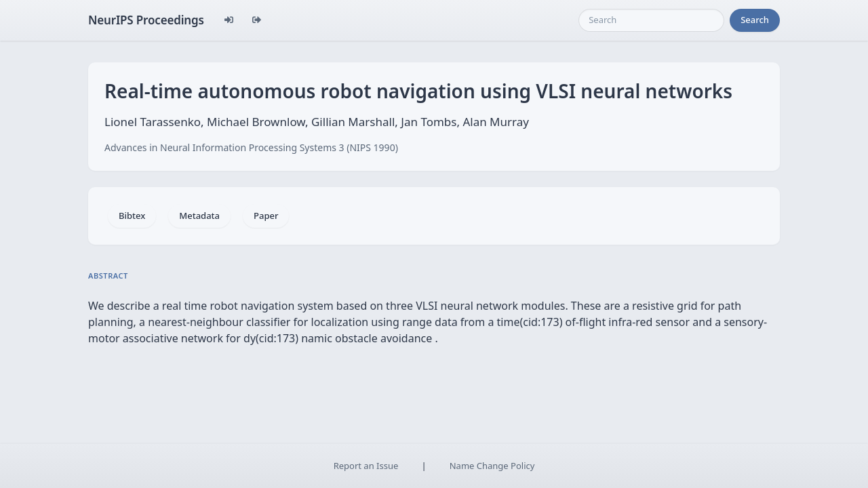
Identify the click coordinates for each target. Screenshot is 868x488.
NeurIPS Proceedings (146, 20)
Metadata (199, 216)
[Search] (651, 20)
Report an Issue (366, 466)
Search (755, 20)
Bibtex (132, 216)
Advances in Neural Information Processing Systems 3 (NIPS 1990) (251, 147)
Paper (266, 216)
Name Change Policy (492, 466)
